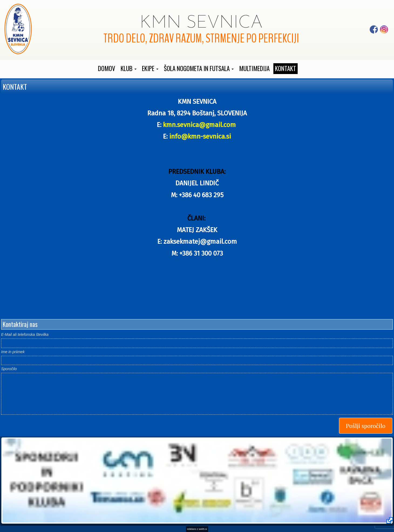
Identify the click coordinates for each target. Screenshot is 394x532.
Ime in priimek (13, 352)
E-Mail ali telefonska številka (25, 334)
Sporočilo (9, 369)
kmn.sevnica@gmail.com (200, 125)
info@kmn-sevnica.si (200, 136)
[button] (129, 69)
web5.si (203, 529)
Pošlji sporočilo (366, 426)
